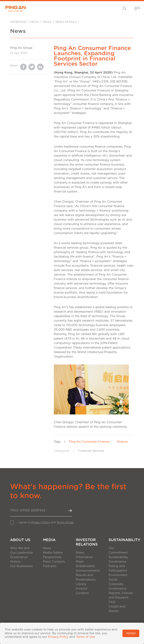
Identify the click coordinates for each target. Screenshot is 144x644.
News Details (66, 22)
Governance (19, 557)
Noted (131, 633)
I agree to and (46, 522)
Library (81, 584)
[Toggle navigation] (125, 8)
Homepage (18, 22)
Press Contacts (54, 562)
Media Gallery (53, 553)
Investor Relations (87, 542)
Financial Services (91, 451)
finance (122, 442)
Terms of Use (65, 522)
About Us (20, 540)
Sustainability (121, 540)
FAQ (112, 602)
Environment (118, 575)
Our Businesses (21, 566)
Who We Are (20, 548)
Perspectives (52, 557)
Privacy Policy (41, 522)
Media (34, 22)
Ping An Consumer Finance (89, 442)
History (15, 562)
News (47, 22)
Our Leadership (22, 553)
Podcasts (50, 566)
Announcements (88, 571)
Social (113, 580)
